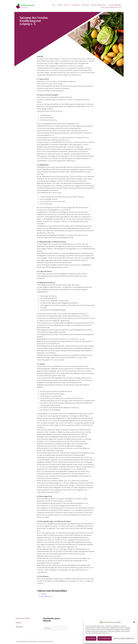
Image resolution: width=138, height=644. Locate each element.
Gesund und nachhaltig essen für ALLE (111, 7)
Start (54, 5)
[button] (134, 622)
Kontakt (18, 623)
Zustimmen (91, 638)
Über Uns (67, 5)
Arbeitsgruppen (76, 5)
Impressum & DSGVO (23, 618)
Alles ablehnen (105, 638)
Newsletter (19, 627)
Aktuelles (60, 5)
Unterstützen (85, 5)
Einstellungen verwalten (124, 638)
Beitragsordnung (46, 596)
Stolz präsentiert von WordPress (27, 641)
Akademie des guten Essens (99, 5)
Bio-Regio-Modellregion (115, 5)
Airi (44, 641)
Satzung (43, 594)
